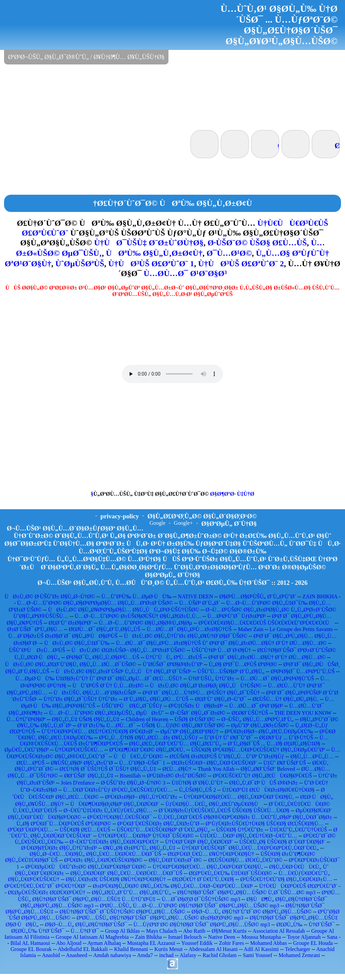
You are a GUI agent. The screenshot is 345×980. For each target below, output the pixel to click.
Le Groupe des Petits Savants (302, 629)
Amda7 (145, 955)
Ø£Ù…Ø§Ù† (177, 769)
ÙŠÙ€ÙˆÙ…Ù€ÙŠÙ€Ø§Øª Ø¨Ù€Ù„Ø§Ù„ (163, 830)
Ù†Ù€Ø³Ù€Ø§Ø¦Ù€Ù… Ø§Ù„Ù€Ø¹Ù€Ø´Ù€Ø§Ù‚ (239, 797)
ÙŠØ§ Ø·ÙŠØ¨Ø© (195, 719)
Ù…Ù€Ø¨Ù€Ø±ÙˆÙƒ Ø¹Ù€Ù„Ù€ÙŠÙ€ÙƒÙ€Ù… (118, 790)
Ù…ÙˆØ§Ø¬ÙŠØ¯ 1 (142, 763)
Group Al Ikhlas (122, 931)
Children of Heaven (147, 719)
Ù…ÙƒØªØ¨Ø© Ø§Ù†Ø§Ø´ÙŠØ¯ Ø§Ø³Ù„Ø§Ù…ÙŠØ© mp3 (202, 924)
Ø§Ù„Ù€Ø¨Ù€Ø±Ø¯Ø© (175, 860)
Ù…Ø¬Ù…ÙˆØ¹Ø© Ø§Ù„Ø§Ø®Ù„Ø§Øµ (145, 623)
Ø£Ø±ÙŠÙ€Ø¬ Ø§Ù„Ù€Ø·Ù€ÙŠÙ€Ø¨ (214, 763)
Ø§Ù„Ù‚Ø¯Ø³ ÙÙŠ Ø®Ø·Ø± (263, 783)
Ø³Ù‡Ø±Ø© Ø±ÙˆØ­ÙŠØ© (177, 776)
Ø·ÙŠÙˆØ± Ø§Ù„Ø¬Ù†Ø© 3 (133, 783)
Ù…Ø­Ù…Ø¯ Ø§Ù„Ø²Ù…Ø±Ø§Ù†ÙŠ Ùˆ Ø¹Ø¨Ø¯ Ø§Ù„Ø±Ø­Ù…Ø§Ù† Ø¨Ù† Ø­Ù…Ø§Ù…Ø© (221, 643)
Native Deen (222, 937)
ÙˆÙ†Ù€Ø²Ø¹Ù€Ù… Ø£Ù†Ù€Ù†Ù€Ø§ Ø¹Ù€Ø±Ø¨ (98, 731)
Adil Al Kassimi (261, 949)
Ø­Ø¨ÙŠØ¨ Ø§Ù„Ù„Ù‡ (89, 776)
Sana (332, 937)
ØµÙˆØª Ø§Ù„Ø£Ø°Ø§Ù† (189, 731)
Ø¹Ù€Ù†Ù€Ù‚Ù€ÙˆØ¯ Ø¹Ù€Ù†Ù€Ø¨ (45, 886)
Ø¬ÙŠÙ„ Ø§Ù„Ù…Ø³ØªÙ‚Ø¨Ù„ (257, 719)
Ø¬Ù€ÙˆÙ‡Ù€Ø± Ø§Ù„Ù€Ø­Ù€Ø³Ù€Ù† (114, 842)
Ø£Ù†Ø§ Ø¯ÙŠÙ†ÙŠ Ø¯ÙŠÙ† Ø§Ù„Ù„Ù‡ (108, 769)
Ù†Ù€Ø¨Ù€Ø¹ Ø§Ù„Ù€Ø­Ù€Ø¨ (199, 842)
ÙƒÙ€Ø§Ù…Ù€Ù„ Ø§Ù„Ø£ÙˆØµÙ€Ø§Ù (214, 804)
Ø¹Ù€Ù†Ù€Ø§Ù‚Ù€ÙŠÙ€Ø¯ (120, 817)
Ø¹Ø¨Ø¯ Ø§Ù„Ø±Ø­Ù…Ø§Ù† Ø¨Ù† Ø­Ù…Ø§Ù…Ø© (267, 657)
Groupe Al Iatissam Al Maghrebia (92, 937)
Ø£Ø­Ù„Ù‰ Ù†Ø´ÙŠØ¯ (38, 931)
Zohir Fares (231, 943)
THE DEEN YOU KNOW (303, 713)
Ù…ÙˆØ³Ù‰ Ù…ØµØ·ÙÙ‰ (136, 596)
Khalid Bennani (131, 949)
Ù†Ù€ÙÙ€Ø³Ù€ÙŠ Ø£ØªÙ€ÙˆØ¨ (298, 886)
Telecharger (298, 949)
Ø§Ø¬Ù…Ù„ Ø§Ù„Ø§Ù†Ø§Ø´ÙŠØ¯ (86, 924)
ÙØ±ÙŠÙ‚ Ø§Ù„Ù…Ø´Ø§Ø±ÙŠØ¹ (95, 693)
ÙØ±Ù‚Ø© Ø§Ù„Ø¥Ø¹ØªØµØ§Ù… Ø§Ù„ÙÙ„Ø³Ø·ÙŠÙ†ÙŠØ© (123, 610)
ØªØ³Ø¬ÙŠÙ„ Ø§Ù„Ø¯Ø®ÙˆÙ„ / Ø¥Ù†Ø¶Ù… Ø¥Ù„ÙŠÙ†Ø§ (86, 57)
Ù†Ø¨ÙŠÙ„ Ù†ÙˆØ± (211, 678)
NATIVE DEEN (195, 596)
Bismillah (130, 776)
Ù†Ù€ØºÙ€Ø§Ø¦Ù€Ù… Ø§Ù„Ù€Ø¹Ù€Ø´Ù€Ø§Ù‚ (208, 867)
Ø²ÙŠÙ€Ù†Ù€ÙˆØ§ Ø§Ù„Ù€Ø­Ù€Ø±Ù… (286, 879)
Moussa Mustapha (261, 937)
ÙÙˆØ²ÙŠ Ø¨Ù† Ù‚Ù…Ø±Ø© (108, 686)
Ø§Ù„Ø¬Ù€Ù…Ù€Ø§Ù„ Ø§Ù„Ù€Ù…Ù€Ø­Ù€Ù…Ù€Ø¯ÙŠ (96, 854)
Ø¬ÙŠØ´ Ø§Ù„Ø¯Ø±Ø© (198, 713)
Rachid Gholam (219, 955)
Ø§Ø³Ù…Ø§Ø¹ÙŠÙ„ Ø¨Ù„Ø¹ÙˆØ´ (258, 596)
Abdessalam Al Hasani (213, 949)
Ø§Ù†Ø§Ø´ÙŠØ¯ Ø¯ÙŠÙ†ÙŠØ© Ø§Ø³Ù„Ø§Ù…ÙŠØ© (122, 912)
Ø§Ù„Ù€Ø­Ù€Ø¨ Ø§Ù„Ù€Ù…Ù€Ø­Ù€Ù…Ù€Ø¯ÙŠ (127, 873)
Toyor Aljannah (304, 937)
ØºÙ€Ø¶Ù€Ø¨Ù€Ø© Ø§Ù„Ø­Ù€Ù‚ (147, 750)
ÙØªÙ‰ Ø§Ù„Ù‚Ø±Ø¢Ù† (154, 253)
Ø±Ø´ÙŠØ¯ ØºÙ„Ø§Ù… (35, 629)
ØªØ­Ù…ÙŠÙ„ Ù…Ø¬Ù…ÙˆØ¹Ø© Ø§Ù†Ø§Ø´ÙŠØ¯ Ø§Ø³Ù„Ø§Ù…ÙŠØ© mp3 (190, 906)
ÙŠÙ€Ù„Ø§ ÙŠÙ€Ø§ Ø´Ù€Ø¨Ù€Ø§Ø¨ (282, 842)
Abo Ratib (194, 931)
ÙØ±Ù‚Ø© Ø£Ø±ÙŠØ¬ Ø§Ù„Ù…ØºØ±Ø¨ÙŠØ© (128, 650)
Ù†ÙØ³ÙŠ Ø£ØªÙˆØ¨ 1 (151, 264)
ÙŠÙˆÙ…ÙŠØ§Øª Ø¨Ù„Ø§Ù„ (231, 671)
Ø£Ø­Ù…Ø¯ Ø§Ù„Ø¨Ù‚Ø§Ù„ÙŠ (105, 629)
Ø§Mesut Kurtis (229, 931)
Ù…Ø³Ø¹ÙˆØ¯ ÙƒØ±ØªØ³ (236, 616)
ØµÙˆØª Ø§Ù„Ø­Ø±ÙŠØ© (260, 725)
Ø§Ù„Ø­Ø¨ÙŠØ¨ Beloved (268, 769)
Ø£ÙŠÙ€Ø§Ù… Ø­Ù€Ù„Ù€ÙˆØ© (245, 860)
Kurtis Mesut (168, 949)
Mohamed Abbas (269, 943)
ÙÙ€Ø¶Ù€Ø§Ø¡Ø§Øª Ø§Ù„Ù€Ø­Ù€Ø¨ (115, 804)
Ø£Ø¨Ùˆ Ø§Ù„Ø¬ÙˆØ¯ (221, 699)
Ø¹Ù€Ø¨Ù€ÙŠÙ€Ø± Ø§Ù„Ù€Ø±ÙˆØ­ (158, 824)
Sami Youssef (258, 955)
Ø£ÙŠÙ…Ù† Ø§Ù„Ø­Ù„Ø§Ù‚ (286, 699)
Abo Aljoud (69, 943)
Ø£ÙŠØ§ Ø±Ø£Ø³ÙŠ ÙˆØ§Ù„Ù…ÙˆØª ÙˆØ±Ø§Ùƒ (227, 756)
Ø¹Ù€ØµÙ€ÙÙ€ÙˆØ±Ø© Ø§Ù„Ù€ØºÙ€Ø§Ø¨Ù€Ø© (86, 867)
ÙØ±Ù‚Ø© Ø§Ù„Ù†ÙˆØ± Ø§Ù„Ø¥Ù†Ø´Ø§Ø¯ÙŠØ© (186, 636)
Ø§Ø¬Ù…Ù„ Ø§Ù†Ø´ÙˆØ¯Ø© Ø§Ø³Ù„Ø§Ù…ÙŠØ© (252, 912)
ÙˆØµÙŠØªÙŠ (80, 264)
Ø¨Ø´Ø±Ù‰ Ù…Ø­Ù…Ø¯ (106, 725)
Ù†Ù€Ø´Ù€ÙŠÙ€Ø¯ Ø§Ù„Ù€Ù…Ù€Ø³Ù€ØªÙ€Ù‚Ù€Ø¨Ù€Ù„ (250, 848)
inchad (166, 955)
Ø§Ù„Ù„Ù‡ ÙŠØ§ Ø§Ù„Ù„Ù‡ (86, 719)
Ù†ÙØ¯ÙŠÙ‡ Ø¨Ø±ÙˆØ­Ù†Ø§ (149, 243)
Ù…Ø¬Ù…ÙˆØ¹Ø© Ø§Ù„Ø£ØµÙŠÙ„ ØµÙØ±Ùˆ (107, 713)
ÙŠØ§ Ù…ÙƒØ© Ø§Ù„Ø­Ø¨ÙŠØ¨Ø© (183, 725)
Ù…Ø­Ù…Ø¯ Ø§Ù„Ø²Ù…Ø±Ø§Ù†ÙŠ (189, 629)
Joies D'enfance (78, 783)
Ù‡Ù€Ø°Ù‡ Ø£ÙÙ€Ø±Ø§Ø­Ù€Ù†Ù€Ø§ (269, 790)
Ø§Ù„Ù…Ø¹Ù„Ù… (312, 756)
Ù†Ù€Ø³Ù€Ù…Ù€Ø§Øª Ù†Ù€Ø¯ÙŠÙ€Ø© (146, 836)
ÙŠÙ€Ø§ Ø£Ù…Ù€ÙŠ (85, 830)
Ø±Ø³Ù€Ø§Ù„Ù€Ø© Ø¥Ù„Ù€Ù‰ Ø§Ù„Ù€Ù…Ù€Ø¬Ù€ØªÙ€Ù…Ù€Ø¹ (173, 886)
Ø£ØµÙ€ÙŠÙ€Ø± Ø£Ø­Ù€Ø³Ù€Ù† (46, 892)
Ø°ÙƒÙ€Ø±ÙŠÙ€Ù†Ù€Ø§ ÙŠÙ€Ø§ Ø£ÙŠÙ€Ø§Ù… (264, 824)
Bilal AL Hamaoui (30, 943)
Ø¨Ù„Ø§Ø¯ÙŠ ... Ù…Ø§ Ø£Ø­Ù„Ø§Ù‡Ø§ (274, 744)
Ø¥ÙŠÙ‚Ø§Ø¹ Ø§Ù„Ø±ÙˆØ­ (82, 763)
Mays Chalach (162, 931)
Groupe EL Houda (313, 943)
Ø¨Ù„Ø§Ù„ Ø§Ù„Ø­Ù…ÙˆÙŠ (156, 699)
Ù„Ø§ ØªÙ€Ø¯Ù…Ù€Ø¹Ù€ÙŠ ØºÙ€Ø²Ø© (64, 824)
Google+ (183, 523)
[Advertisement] (172, 97)
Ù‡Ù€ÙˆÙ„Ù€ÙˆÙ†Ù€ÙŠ (298, 830)
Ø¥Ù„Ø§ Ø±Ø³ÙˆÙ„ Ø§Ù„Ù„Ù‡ (139, 848)
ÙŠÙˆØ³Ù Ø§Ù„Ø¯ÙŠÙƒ (132, 706)
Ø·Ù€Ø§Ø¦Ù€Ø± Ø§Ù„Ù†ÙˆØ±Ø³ (59, 848)
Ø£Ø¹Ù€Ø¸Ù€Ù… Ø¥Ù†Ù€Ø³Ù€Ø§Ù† (211, 854)
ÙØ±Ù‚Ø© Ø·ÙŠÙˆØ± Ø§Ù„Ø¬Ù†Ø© (50, 596)
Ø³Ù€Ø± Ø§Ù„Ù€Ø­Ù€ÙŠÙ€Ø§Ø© (103, 860)
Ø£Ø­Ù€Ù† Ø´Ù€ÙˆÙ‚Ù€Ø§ (203, 879)
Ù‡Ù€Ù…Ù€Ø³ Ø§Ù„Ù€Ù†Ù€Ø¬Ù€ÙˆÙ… (249, 836)
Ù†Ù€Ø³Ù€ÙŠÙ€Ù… (79, 750)
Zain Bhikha (149, 937)
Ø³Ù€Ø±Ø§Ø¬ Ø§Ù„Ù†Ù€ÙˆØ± (141, 797)
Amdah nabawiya (112, 955)
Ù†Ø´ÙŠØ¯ (321, 924)
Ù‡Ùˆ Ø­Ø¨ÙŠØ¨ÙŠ (285, 763)
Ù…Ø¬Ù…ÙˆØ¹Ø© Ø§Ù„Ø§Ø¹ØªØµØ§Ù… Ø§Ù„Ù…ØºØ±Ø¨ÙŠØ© (95, 603)
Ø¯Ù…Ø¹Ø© (229, 253)
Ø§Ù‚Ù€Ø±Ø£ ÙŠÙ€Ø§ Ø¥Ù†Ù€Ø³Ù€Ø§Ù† (116, 879)
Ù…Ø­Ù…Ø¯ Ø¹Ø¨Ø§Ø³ (185, 273)
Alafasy (188, 955)
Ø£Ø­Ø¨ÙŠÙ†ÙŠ (250, 713)
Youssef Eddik (197, 943)
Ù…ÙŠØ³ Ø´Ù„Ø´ (200, 603)
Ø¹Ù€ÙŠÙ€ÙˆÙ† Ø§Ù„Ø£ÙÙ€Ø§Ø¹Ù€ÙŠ (262, 776)
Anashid (51, 955)
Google (158, 523)
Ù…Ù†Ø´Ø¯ (85, 931)
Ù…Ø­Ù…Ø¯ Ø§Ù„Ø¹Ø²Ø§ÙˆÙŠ (277, 678)
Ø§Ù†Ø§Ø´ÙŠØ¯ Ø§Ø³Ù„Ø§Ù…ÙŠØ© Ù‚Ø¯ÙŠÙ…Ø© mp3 (246, 892)
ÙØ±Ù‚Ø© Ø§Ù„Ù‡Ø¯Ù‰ (77, 643)
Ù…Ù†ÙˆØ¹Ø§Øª (26, 719)
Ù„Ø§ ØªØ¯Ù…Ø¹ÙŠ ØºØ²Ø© (243, 664)
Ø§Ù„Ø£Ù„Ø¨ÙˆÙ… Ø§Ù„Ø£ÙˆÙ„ (131, 892)
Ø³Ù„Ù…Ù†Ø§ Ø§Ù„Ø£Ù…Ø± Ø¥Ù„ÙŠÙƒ (149, 738)
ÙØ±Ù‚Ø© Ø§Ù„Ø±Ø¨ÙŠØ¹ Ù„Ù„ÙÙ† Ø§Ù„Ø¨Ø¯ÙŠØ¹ (123, 671)
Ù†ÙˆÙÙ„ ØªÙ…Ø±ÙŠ (174, 657)
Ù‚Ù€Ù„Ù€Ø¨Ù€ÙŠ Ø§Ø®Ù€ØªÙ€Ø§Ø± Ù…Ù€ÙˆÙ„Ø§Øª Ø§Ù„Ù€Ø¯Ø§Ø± (245, 817)
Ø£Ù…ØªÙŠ (31, 763)
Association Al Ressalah (279, 931)
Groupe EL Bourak (31, 949)
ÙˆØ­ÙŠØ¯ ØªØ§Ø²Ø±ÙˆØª (172, 664)
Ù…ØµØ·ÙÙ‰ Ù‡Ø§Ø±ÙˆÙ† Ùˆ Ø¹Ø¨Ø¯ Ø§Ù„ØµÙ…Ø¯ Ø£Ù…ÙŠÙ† (99, 678)
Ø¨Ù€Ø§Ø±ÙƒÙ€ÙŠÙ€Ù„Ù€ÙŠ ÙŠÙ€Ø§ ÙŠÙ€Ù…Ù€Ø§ (224, 810)
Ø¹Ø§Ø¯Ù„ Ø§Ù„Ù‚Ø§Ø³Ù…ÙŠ (103, 657)
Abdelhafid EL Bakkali (83, 949)
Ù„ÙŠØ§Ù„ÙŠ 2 (197, 790)
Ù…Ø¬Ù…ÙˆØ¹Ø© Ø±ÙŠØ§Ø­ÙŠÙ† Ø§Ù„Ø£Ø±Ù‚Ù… (138, 616)
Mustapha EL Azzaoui (151, 943)
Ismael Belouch (185, 937)
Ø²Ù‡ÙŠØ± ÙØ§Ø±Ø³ (196, 706)
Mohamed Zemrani (299, 955)
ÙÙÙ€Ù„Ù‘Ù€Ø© (138, 756)
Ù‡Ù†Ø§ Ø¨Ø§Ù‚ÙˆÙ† (197, 783)
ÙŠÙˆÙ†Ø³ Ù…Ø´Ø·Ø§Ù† (221, 650)
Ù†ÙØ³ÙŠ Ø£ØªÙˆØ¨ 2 (241, 264)
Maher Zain (250, 629)
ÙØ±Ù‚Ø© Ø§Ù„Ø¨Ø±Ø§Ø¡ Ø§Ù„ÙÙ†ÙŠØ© (206, 686)
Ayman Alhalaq (104, 943)
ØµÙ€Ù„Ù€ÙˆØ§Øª (26, 750)
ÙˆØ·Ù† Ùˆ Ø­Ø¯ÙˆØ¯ (228, 738)
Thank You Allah (216, 769)
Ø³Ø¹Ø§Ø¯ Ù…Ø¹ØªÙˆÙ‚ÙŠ (303, 671)
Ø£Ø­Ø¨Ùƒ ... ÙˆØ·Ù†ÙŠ (286, 738)
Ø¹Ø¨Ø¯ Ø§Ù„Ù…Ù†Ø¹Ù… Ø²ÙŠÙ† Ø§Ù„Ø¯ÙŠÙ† (201, 693)
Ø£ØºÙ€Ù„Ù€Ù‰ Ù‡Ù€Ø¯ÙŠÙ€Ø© (230, 873)
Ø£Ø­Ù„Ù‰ (289, 924)
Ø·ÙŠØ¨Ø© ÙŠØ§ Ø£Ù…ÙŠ (257, 243)
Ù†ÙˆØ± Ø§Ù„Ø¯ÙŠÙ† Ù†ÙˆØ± (80, 699)
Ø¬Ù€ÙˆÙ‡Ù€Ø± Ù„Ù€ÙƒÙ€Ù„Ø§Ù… (108, 810)
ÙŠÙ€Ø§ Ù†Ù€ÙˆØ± (240, 830)
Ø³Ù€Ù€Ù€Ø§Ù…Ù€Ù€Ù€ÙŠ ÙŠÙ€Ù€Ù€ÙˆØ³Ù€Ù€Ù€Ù (266, 623)
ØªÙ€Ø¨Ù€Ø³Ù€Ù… (30, 830)
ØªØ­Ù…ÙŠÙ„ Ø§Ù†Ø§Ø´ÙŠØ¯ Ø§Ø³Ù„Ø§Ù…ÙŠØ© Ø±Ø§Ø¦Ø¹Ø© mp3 (160, 918)
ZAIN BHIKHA (320, 596)
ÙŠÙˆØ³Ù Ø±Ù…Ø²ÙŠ (37, 650)
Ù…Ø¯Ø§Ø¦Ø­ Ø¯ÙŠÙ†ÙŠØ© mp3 (201, 899)
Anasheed (77, 955)
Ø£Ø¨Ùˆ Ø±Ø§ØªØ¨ (70, 623)
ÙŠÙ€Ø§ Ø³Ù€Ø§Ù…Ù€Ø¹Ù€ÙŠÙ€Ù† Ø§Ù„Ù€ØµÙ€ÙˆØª (258, 750)
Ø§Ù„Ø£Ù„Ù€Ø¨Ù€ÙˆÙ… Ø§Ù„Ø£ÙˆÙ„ (175, 744)
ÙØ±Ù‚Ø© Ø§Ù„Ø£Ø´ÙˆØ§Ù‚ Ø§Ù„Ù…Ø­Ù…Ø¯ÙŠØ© (71, 664)
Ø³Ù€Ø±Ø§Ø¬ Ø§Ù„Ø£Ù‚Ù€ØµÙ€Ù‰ (269, 731)
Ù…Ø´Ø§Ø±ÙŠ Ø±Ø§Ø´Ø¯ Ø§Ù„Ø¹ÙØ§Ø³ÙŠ (63, 636)
